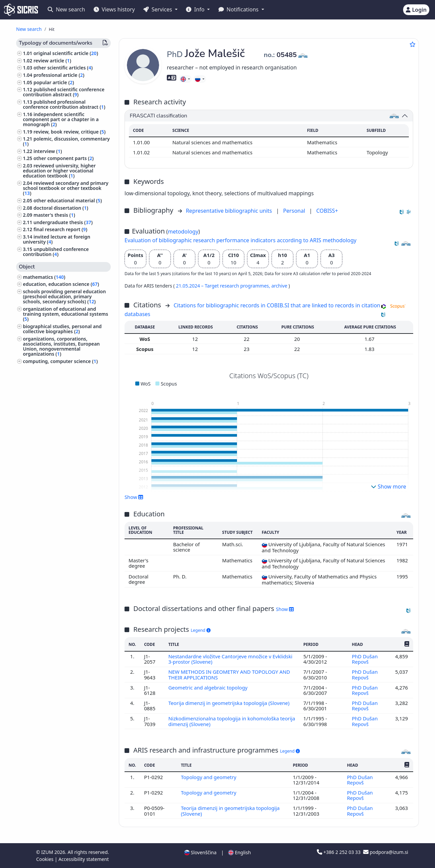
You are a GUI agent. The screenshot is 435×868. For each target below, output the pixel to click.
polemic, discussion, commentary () (66, 141)
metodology (183, 232)
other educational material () (68, 200)
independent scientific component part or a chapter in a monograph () (61, 119)
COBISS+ (327, 211)
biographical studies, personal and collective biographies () (62, 329)
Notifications (239, 9)
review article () (52, 61)
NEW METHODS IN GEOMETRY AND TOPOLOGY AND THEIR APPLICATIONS (229, 674)
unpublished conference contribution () (56, 252)
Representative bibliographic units (230, 211)
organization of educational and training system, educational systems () (65, 314)
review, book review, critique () (70, 132)
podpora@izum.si (386, 852)
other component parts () (64, 158)
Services (158, 9)
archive (280, 286)
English (239, 852)
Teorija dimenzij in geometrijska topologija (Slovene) (230, 703)
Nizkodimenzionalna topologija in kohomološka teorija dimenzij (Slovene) (224, 721)
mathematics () (44, 277)
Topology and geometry (209, 777)
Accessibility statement (84, 859)
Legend (201, 630)
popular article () (54, 82)
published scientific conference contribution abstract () (64, 92)
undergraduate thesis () (63, 222)
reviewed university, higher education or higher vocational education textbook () (59, 171)
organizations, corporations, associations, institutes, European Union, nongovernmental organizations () (61, 346)
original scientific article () (66, 53)
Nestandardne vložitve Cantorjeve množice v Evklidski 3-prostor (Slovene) (231, 659)
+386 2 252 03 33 (339, 852)
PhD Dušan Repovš (365, 659)
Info (196, 9)
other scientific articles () (63, 68)
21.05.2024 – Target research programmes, (224, 286)
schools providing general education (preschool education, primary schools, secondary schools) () (64, 296)
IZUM (48, 852)
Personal (295, 211)
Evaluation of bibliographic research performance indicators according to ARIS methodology (240, 240)
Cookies (45, 859)
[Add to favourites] (413, 44)
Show (134, 497)
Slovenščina (200, 852)
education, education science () (61, 284)
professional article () (59, 75)
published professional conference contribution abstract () (64, 104)
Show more (389, 487)
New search (66, 9)
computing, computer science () (60, 361)
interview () (48, 151)
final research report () (60, 229)
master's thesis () (54, 215)
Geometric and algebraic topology (209, 687)
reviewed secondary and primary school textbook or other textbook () (66, 188)
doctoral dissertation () (61, 208)
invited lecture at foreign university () (57, 239)
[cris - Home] (21, 10)
